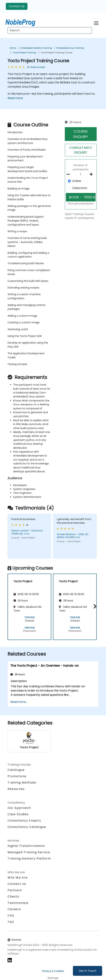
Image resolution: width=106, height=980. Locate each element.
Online (77, 181)
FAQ (11, 916)
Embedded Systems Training (36, 48)
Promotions (17, 776)
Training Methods (22, 783)
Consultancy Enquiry (24, 821)
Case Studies (18, 814)
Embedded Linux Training (70, 48)
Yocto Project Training (24, 53)
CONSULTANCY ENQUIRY (81, 150)
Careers (14, 909)
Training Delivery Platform (29, 859)
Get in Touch (88, 971)
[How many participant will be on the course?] (81, 175)
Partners (15, 890)
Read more (15, 98)
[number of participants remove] (69, 174)
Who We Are (18, 878)
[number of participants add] (92, 174)
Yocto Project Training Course (56, 53)
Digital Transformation (26, 846)
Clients (13, 897)
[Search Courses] (50, 30)
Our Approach (19, 808)
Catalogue (16, 770)
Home (13, 48)
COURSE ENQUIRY (81, 134)
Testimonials (18, 903)
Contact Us (17, 6)
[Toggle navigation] (96, 23)
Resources (16, 789)
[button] (94, 606)
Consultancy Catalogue (27, 827)
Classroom (80, 188)
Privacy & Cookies (53, 971)
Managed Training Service (29, 852)
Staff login (53, 978)
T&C (11, 922)
